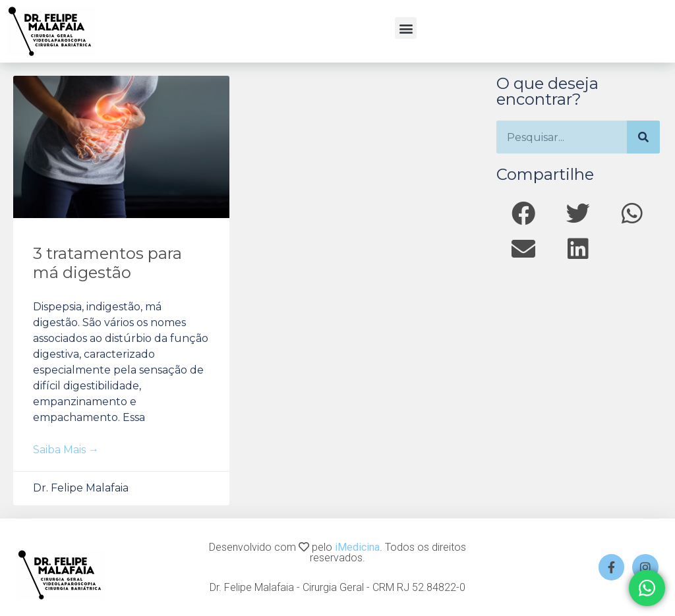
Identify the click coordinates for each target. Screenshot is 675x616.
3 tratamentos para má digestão (107, 263)
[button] (406, 28)
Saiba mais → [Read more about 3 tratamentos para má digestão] (66, 450)
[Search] (643, 137)
